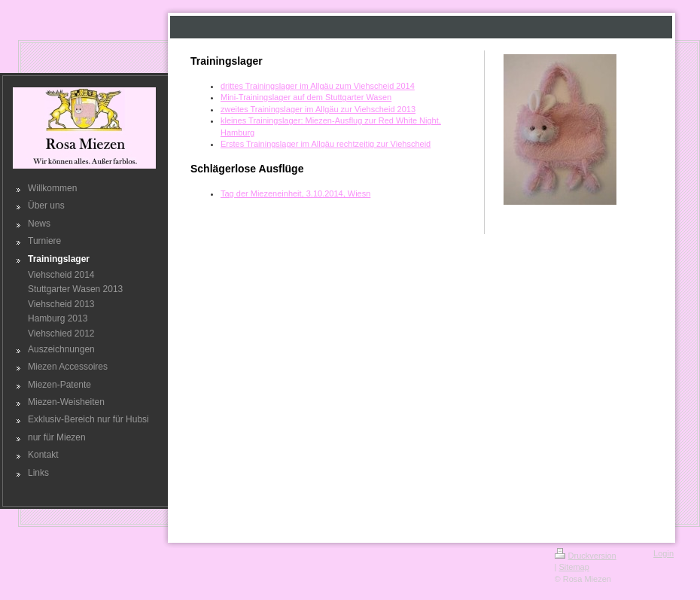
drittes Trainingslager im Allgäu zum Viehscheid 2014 (318, 86)
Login (663, 553)
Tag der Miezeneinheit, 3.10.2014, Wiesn (295, 193)
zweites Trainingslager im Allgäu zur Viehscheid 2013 (318, 109)
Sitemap (574, 567)
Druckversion (586, 556)
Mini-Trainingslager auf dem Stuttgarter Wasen (306, 97)
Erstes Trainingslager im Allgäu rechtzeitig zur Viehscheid (326, 144)
